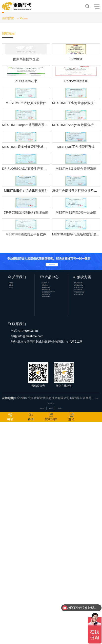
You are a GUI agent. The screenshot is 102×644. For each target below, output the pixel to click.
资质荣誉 (18, 495)
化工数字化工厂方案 (88, 505)
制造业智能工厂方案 (88, 500)
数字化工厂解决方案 (88, 526)
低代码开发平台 (55, 500)
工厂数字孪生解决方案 (88, 521)
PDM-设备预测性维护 (55, 521)
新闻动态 (18, 500)
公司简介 (18, 489)
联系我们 (68, 627)
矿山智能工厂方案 (88, 489)
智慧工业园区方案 (88, 510)
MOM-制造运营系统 (55, 510)
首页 (20, 20)
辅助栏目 (34, 20)
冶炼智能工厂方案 (88, 495)
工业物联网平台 (55, 489)
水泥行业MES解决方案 (88, 516)
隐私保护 (51, 627)
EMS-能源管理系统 (55, 532)
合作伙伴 (18, 505)
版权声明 (34, 627)
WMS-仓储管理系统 (55, 526)
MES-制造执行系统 (55, 505)
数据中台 (51, 495)
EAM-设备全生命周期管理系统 (55, 516)
